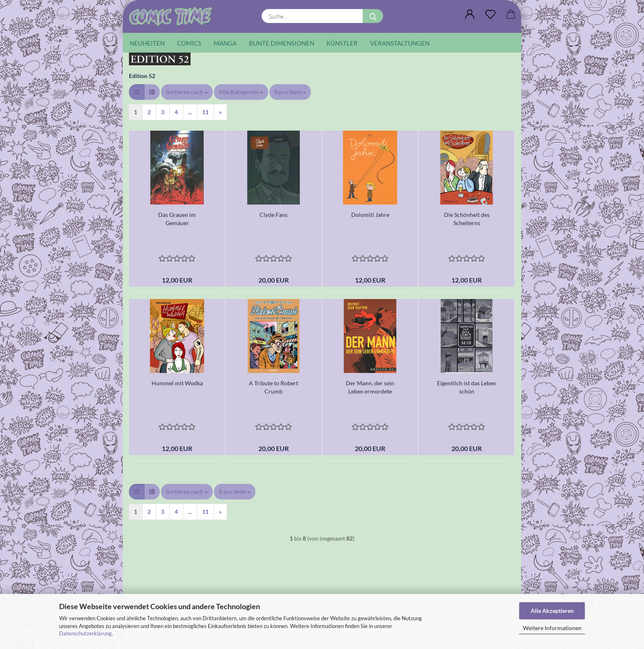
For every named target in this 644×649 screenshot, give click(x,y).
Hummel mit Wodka (177, 383)
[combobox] (187, 92)
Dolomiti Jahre (370, 215)
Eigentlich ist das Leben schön (467, 387)
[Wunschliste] (490, 14)
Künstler (342, 43)
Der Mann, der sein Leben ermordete (370, 387)
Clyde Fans (274, 215)
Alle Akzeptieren (552, 611)
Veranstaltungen (400, 43)
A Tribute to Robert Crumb (274, 387)
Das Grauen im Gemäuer (177, 219)
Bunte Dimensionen (282, 43)
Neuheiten (147, 43)
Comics (189, 43)
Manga (225, 43)
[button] (470, 14)
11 (205, 112)
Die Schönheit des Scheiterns (467, 219)
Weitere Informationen (552, 628)
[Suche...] (373, 16)
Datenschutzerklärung (85, 633)
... (190, 112)
